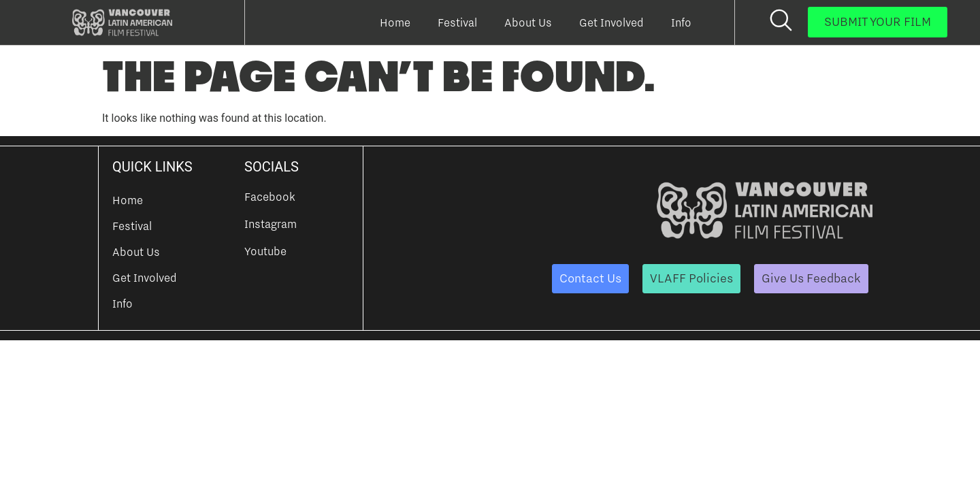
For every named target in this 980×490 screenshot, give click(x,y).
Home (395, 22)
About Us (528, 22)
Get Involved (611, 22)
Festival (457, 22)
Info (681, 22)
